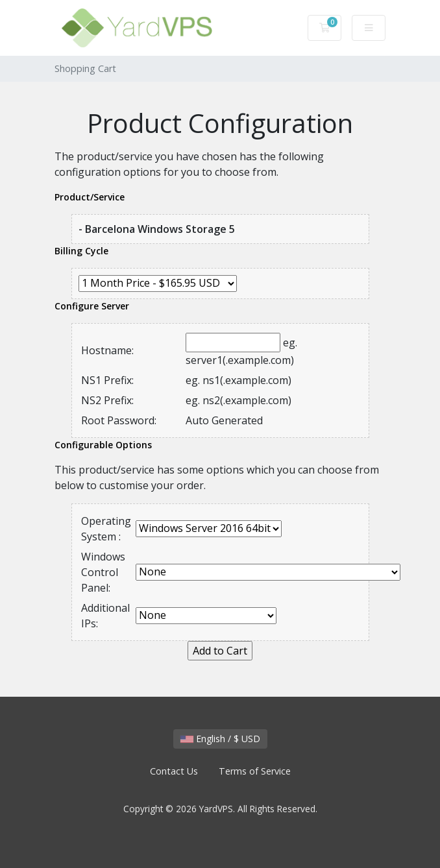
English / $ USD (220, 739)
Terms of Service (255, 771)
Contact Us (174, 771)
